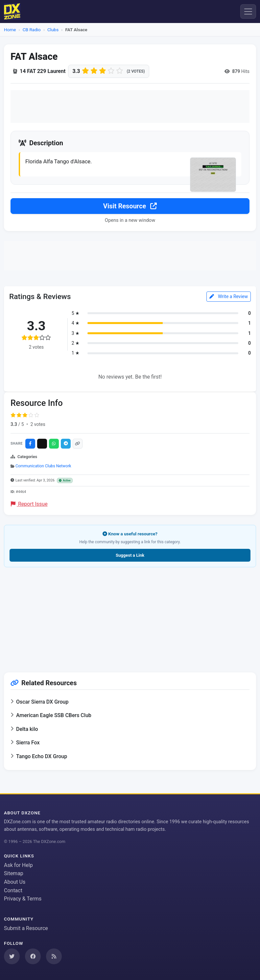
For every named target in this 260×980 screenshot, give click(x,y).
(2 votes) (136, 71)
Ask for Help (18, 865)
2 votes (38, 424)
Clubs (53, 30)
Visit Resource (130, 206)
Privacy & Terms (23, 899)
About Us (15, 882)
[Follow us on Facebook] (33, 956)
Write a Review (229, 296)
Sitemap (14, 873)
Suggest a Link (130, 555)
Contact (13, 890)
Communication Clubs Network (43, 466)
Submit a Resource (26, 928)
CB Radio (32, 30)
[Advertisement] (130, 106)
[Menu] (248, 12)
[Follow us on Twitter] (12, 956)
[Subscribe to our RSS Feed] (54, 956)
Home (10, 30)
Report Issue (29, 504)
